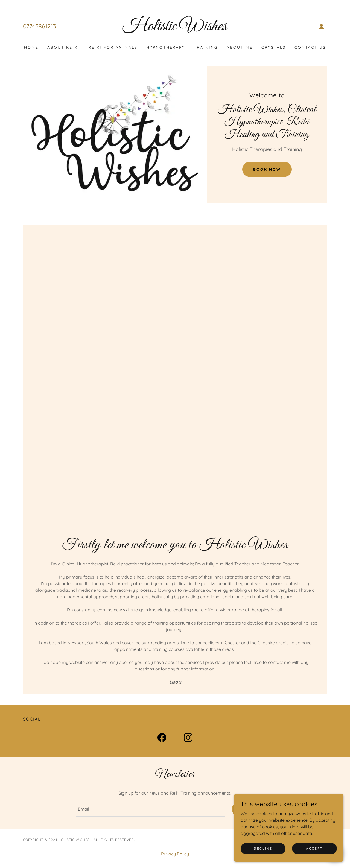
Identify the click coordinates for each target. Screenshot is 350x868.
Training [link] (206, 47)
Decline (263, 848)
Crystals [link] (274, 47)
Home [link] (31, 47)
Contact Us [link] (310, 47)
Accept (314, 848)
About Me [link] (240, 47)
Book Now (267, 169)
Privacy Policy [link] (175, 854)
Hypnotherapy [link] (166, 47)
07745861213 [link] (40, 26)
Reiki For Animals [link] (113, 47)
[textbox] (150, 809)
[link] (175, 29)
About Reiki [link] (63, 47)
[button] (322, 27)
